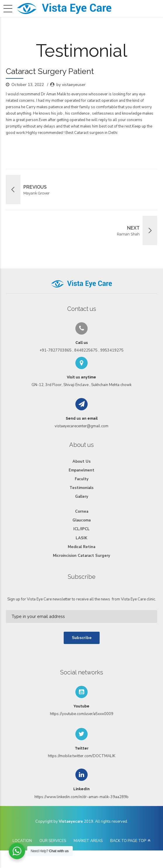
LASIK (81, 538)
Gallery (82, 497)
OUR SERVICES (53, 841)
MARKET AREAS (88, 841)
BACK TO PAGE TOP (128, 841)
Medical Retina (81, 547)
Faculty (82, 479)
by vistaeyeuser (71, 85)
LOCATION (22, 841)
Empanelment (81, 470)
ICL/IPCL (81, 529)
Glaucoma (81, 520)
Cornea (82, 511)
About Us (81, 461)
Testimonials (81, 488)
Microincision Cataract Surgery (81, 556)
